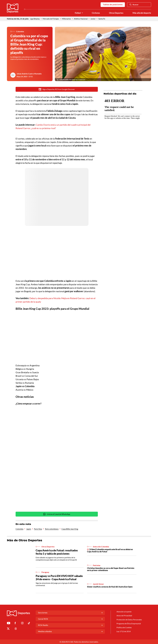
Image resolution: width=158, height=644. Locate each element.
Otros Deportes (116, 13)
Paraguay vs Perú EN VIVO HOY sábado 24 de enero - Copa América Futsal (59, 578)
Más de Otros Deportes (25, 540)
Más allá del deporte (142, 13)
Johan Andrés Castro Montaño (29, 74)
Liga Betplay (35, 19)
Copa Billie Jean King (70, 529)
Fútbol (78, 13)
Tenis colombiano (52, 529)
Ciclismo (96, 13)
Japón (29, 529)
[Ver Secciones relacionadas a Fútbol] (82, 13)
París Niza (38, 529)
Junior (93, 19)
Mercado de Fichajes (51, 19)
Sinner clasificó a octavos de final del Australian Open (110, 587)
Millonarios (66, 19)
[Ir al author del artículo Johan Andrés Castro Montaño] (13, 75)
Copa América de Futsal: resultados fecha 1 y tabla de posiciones (57, 552)
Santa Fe (102, 19)
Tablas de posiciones (113, 5)
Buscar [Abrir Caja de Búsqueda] (134, 5)
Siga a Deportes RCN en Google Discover (57, 89)
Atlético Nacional (81, 19)
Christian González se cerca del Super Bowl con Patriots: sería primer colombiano (111, 569)
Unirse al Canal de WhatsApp (57, 514)
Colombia (19, 529)
